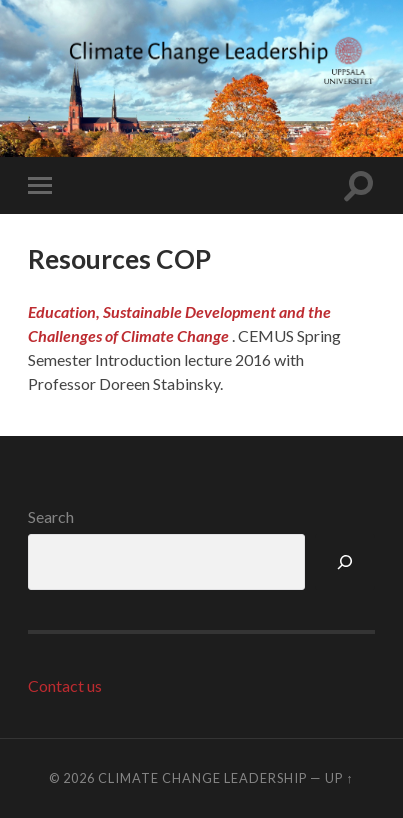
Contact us (65, 685)
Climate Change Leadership (202, 778)
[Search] (345, 562)
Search (51, 516)
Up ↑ (339, 778)
